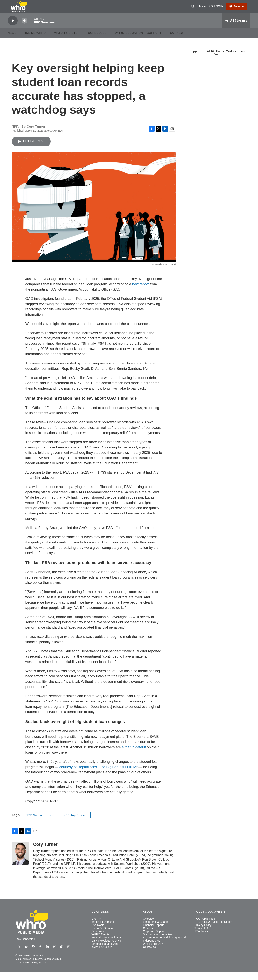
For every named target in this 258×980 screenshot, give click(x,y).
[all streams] (236, 28)
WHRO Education (129, 41)
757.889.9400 (23, 970)
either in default (134, 755)
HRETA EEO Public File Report (213, 930)
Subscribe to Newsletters (107, 945)
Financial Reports (154, 933)
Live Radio (98, 933)
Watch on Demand (103, 930)
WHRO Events (100, 942)
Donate (240, 10)
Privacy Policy (203, 933)
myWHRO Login (213, 10)
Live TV (96, 927)
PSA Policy (201, 939)
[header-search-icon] (194, 10)
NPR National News (39, 823)
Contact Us (150, 955)
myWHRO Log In (102, 955)
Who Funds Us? (153, 952)
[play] (13, 28)
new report (141, 292)
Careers (148, 936)
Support (154, 41)
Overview (149, 927)
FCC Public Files (205, 927)
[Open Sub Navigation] (20, 41)
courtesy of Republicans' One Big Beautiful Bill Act (99, 775)
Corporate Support (154, 939)
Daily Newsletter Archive (106, 949)
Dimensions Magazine (105, 952)
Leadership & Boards (156, 930)
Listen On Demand (103, 936)
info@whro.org (40, 970)
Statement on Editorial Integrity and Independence (164, 947)
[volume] (24, 28)
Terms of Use (202, 936)
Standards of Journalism (158, 942)
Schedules (98, 939)
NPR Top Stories (75, 823)
